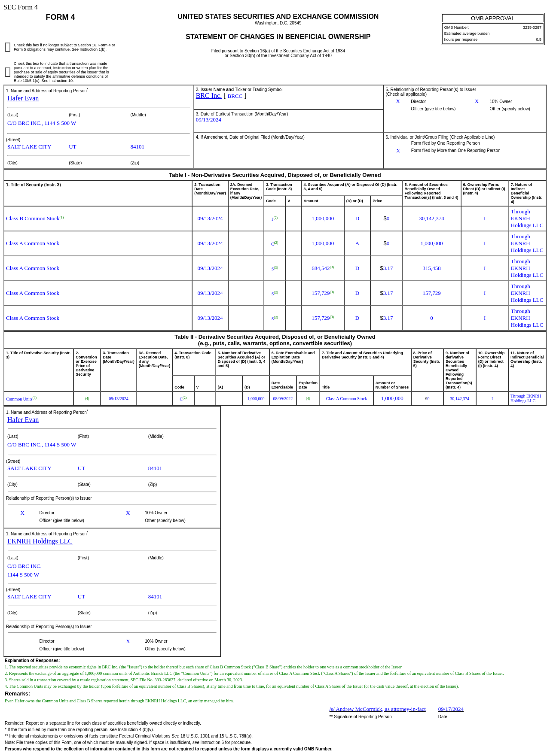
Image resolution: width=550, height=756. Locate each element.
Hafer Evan (23, 98)
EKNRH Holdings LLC (40, 541)
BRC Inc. (209, 96)
